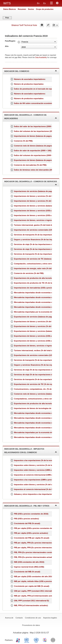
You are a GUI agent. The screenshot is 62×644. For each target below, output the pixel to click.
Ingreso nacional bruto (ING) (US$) (29, 567)
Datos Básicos (10, 9)
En (38, 3)
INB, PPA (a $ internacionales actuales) (31, 605)
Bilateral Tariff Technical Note (24, 25)
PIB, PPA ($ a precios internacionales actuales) (34, 557)
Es (44, 3)
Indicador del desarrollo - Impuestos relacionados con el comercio (31, 451)
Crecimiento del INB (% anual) (27, 572)
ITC (19, 640)
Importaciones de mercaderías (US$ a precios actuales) (38, 288)
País (7, 18)
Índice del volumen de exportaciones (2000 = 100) (35, 155)
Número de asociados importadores (30, 79)
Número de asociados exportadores (30, 94)
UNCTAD (27, 640)
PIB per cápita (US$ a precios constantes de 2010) (36, 528)
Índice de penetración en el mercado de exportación (36, 89)
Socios (31, 9)
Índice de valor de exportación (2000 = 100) (33, 151)
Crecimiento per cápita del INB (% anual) (32, 586)
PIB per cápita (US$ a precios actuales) (31, 533)
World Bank (54, 640)
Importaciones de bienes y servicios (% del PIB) (35, 196)
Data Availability (41, 57)
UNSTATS (36, 640)
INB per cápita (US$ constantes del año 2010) (34, 576)
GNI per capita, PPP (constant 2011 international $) (36, 591)
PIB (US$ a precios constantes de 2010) (31, 514)
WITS (7, 3)
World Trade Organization (45, 640)
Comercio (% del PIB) (23, 141)
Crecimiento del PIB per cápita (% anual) (31, 538)
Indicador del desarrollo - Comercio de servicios (31, 183)
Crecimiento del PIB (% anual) (27, 523)
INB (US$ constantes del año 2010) (29, 562)
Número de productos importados (29, 84)
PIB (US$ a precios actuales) (26, 519)
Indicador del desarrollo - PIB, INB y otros (31, 506)
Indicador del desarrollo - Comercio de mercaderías (31, 117)
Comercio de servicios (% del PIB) (29, 273)
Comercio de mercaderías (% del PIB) (30, 165)
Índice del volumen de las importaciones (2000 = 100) (37, 131)
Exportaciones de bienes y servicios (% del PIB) (35, 322)
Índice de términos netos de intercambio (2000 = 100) (37, 170)
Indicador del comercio (31, 71)
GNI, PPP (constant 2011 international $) (31, 601)
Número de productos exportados (29, 98)
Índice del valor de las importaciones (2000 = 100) (35, 126)
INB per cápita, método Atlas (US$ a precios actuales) (37, 581)
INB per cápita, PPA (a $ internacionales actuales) (35, 596)
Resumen (22, 9)
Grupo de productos (45, 9)
